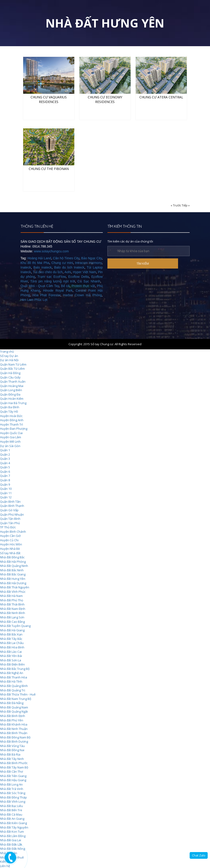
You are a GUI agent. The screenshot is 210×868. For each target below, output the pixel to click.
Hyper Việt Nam (85, 272)
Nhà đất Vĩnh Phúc (13, 592)
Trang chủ (7, 351)
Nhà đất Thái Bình (12, 604)
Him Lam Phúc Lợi (34, 300)
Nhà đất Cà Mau (11, 814)
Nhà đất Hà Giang (12, 630)
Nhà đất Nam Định (13, 609)
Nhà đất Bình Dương (14, 741)
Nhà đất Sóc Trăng (13, 793)
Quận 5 (5, 467)
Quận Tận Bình (10, 519)
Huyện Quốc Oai (11, 433)
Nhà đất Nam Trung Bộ (16, 699)
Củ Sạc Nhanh (89, 281)
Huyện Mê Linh (10, 442)
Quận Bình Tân (10, 502)
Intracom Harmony (88, 263)
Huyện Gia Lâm (11, 437)
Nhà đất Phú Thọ (12, 600)
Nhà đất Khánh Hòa (14, 724)
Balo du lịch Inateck (69, 267)
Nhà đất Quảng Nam (14, 707)
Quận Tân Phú (10, 523)
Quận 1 (5, 450)
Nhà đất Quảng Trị (13, 690)
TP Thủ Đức (8, 527)
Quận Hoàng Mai (12, 386)
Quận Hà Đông (10, 373)
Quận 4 (5, 463)
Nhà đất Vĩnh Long (13, 801)
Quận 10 (6, 489)
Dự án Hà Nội (9, 360)
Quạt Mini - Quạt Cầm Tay (40, 286)
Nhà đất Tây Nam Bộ (14, 767)
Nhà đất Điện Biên (12, 664)
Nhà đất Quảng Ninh (14, 566)
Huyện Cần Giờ (10, 536)
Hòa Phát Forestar (46, 295)
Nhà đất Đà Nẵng (12, 703)
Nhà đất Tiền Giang (13, 776)
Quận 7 (5, 476)
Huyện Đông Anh (12, 420)
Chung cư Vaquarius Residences (49, 99)
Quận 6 (5, 472)
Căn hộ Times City (66, 258)
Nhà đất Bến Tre (11, 810)
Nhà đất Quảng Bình (14, 686)
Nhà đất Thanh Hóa (14, 677)
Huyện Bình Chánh (13, 532)
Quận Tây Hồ (9, 411)
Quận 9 (5, 484)
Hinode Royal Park (58, 290)
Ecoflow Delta (79, 277)
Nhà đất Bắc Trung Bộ (15, 669)
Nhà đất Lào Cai (11, 652)
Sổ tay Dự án (9, 356)
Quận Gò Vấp (9, 510)
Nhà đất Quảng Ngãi (14, 711)
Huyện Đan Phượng (14, 429)
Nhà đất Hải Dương (13, 583)
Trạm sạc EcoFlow (52, 277)
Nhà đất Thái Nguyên (15, 587)
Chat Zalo (199, 855)
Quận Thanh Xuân (13, 381)
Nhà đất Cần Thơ (11, 771)
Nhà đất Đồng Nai (12, 750)
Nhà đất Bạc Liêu (11, 806)
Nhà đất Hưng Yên (13, 579)
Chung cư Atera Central (161, 97)
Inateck (26, 267)
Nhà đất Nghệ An (12, 673)
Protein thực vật (83, 286)
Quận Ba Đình (10, 407)
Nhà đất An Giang (12, 819)
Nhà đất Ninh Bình (13, 613)
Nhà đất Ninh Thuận (14, 729)
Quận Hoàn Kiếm (12, 399)
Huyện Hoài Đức (11, 416)
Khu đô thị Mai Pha (35, 263)
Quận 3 (5, 459)
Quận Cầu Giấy (10, 377)
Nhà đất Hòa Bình (12, 647)
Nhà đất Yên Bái (11, 656)
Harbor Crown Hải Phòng (82, 295)
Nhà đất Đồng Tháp (13, 797)
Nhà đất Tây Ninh (12, 759)
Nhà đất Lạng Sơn (12, 617)
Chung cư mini (62, 263)
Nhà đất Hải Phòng (13, 562)
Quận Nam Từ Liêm (13, 364)
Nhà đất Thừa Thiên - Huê (18, 694)
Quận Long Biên (11, 390)
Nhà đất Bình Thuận (14, 733)
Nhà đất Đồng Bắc (12, 557)
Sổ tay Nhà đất (10, 553)
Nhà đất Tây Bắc (11, 639)
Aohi (68, 272)
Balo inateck (42, 267)
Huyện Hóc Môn (11, 544)
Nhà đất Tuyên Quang (15, 626)
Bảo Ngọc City (91, 258)
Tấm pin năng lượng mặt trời (53, 281)
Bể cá (65, 286)
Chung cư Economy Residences (105, 99)
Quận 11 (6, 493)
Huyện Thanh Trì (11, 424)
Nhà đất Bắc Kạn (11, 634)
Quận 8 (5, 480)
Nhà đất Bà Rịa (10, 754)
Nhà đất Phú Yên (12, 720)
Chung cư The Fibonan (49, 169)
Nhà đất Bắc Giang (13, 574)
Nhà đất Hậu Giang (13, 780)
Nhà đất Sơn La (11, 660)
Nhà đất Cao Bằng (12, 622)
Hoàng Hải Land (39, 258)
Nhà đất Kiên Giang (13, 823)
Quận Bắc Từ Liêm (12, 369)
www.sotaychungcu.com (51, 251)
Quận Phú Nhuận (12, 514)
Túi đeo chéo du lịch (48, 272)
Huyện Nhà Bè (10, 549)
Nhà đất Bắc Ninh (12, 570)
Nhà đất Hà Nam (11, 596)
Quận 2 (5, 454)
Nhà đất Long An (11, 784)
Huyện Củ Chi (9, 540)
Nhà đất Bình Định (13, 716)
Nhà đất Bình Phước (14, 763)
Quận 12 (6, 497)
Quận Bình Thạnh (12, 506)
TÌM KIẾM (143, 263)
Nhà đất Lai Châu (12, 643)
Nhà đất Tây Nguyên (14, 827)
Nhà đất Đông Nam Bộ (15, 737)
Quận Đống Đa (10, 394)
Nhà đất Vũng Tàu (12, 746)
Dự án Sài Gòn (10, 446)
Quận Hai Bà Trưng (13, 403)
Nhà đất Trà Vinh (12, 789)
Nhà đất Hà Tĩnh (11, 681)
